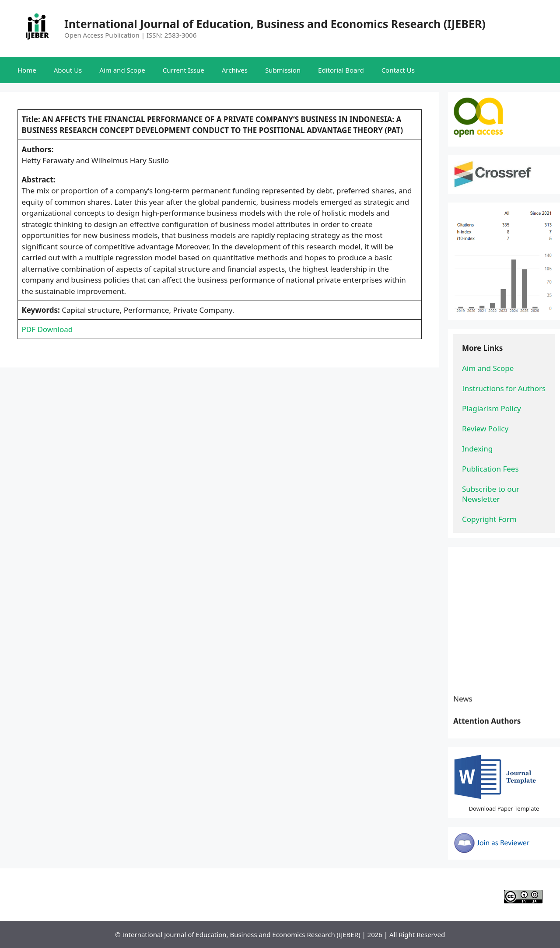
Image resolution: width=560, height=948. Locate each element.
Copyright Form (489, 519)
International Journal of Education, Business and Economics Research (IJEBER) (275, 24)
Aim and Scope (122, 70)
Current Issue (184, 70)
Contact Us (398, 70)
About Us (68, 70)
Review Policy (485, 429)
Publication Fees (490, 469)
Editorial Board (341, 70)
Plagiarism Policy (492, 408)
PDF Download (47, 329)
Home (27, 70)
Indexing (477, 449)
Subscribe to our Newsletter (492, 494)
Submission (283, 70)
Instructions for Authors (504, 388)
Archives (235, 70)
